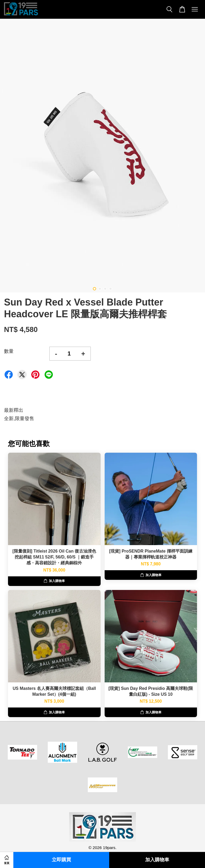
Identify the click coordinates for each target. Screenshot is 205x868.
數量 (9, 351)
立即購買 (61, 860)
